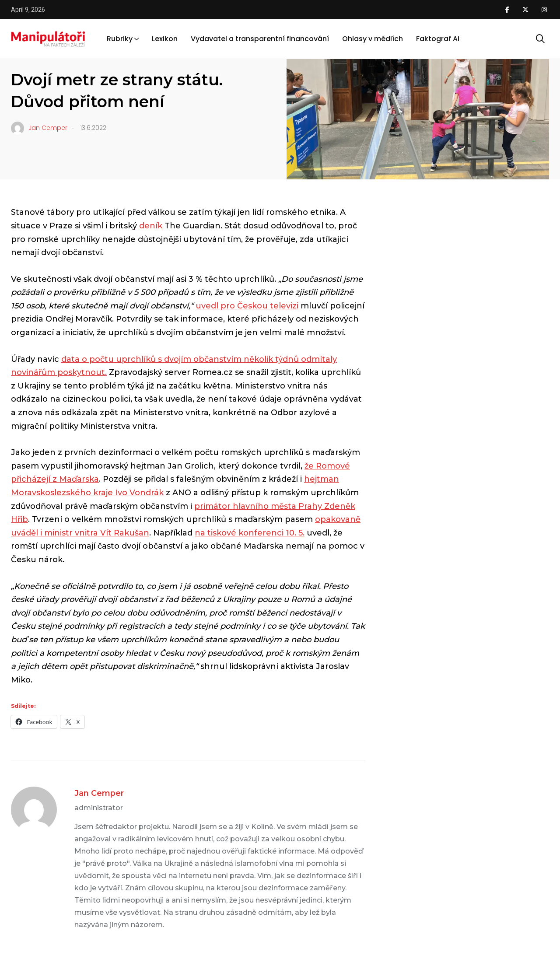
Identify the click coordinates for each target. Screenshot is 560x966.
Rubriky (120, 39)
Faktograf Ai (438, 39)
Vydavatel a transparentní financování (260, 39)
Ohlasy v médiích (373, 39)
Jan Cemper (99, 793)
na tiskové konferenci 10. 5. (250, 533)
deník (151, 226)
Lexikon (165, 39)
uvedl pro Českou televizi (247, 306)
